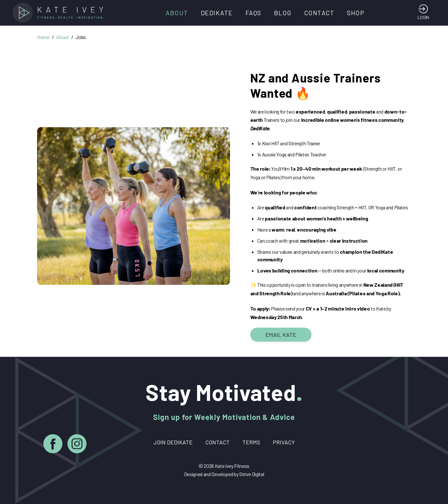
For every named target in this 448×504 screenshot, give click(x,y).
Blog (283, 13)
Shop (356, 13)
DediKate (217, 13)
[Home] (60, 13)
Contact (319, 13)
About (177, 13)
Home (43, 37)
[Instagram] (77, 445)
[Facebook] (53, 445)
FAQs (253, 13)
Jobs (81, 37)
